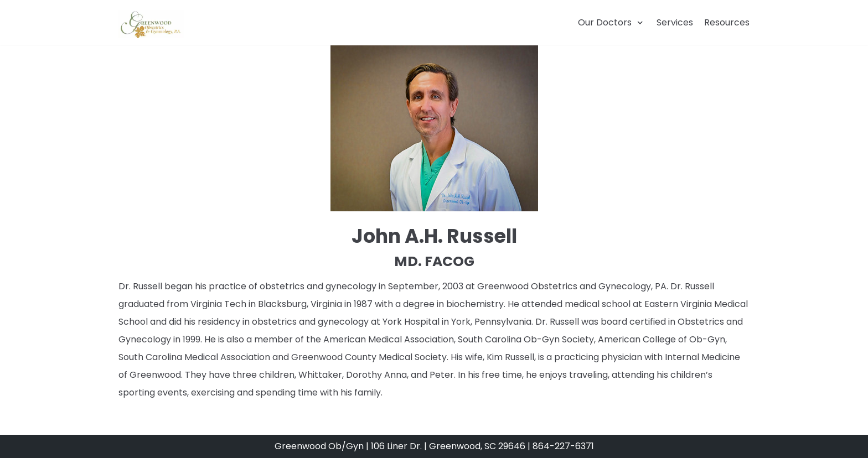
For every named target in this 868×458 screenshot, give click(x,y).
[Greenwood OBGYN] (151, 24)
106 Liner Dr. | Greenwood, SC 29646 (449, 446)
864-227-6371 (563, 446)
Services (675, 22)
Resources (727, 22)
